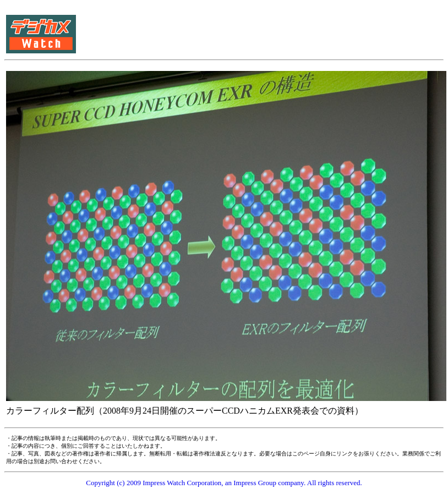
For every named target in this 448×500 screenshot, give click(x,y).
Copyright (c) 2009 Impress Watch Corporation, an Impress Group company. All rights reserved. (224, 483)
